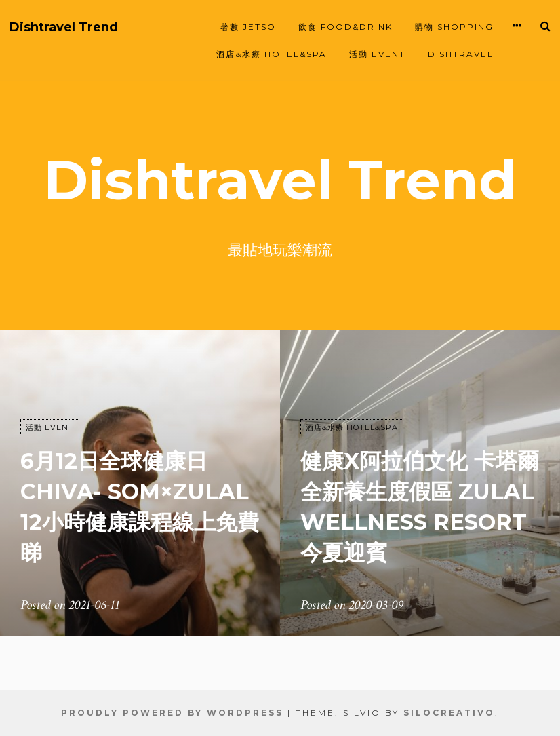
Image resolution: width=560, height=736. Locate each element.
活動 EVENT (377, 54)
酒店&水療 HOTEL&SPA (272, 54)
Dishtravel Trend (64, 27)
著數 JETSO (248, 27)
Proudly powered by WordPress (172, 713)
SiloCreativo (449, 713)
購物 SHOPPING (454, 27)
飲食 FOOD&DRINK (345, 27)
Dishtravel (461, 54)
